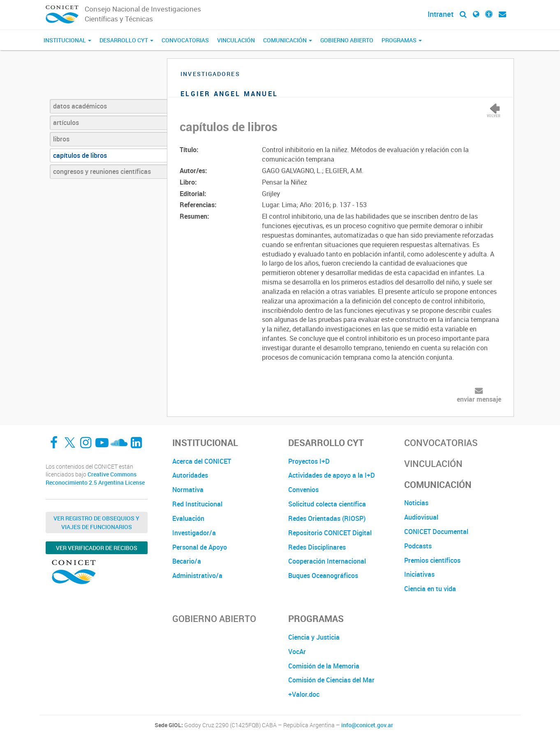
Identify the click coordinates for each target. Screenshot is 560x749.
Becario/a (187, 561)
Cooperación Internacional (327, 561)
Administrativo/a (197, 576)
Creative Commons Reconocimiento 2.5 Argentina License (95, 478)
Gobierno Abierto (347, 40)
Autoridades (190, 475)
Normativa (188, 490)
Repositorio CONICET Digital (330, 533)
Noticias (416, 503)
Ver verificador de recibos (97, 548)
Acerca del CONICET (202, 461)
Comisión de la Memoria (324, 666)
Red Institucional (197, 504)
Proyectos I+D (309, 461)
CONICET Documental (436, 532)
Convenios (303, 490)
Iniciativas (419, 574)
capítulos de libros (80, 155)
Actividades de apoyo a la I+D (332, 475)
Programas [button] (402, 40)
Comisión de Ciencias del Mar (331, 680)
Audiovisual (421, 517)
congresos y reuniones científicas (102, 171)
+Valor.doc (304, 694)
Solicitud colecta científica (327, 504)
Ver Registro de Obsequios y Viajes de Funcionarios (96, 522)
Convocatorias (185, 40)
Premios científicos (432, 560)
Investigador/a (194, 533)
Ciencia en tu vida (430, 589)
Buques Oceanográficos (323, 576)
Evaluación (188, 518)
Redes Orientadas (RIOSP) (327, 518)
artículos (66, 123)
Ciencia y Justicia (314, 637)
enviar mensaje (479, 399)
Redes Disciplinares (317, 547)
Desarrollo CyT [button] (126, 40)
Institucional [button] (67, 40)
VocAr (297, 652)
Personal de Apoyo (200, 547)
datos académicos (80, 106)
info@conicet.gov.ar (367, 725)
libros (61, 139)
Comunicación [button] (288, 40)
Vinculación (236, 40)
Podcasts (418, 546)
